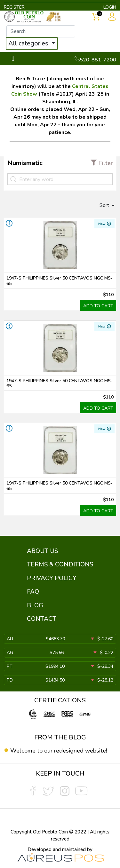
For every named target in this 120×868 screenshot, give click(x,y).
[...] (41, 31)
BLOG (35, 605)
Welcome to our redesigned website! (59, 751)
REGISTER (14, 7)
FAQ (33, 592)
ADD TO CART (98, 306)
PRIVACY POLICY (52, 578)
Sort (105, 205)
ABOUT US (42, 551)
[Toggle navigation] (13, 59)
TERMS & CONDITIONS (60, 564)
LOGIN (110, 7)
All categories (29, 43)
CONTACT (42, 619)
